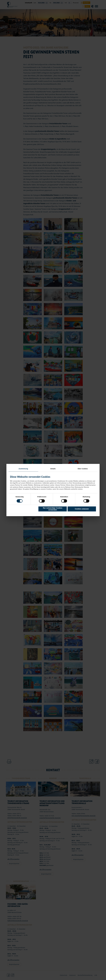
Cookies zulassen (82, 509)
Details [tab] (53, 469)
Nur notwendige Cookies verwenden (53, 509)
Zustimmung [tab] (23, 469)
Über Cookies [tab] (83, 469)
